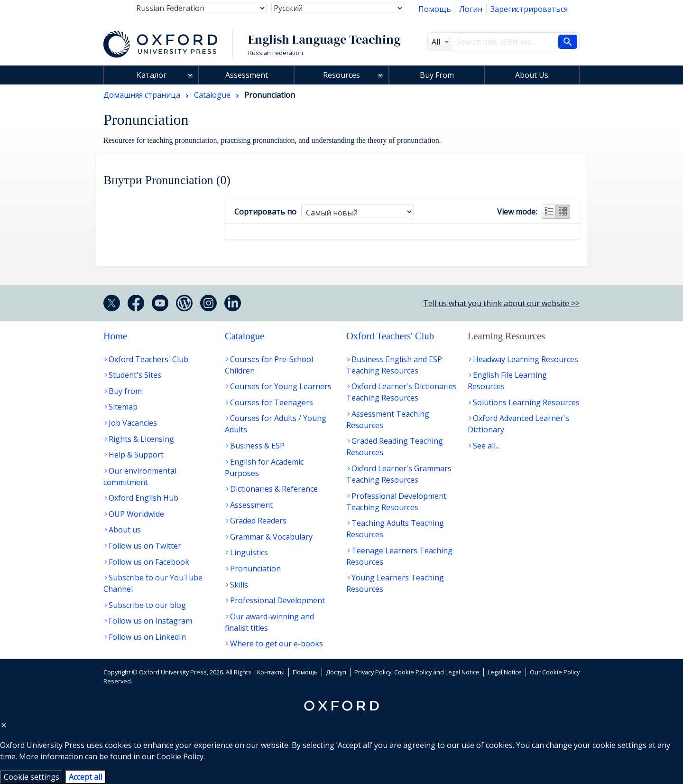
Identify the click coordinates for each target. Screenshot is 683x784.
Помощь (435, 9)
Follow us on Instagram (150, 621)
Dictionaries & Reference (274, 489)
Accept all (85, 777)
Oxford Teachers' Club (148, 359)
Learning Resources (506, 336)
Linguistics (249, 552)
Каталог (152, 75)
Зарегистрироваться (529, 9)
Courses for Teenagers (272, 402)
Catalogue (245, 336)
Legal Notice (505, 672)
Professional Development (277, 600)
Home (115, 336)
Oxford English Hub (143, 498)
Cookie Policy (180, 756)
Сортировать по (265, 212)
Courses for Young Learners (281, 386)
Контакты (271, 672)
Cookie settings (32, 777)
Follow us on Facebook (149, 562)
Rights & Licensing (141, 439)
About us (125, 530)
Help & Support (136, 455)
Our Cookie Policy (555, 672)
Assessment (247, 75)
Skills (239, 585)
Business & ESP (257, 446)
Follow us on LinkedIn (147, 637)
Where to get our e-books (277, 644)
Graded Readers (258, 521)
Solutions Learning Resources (526, 402)
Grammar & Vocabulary (271, 537)
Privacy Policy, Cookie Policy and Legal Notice (417, 672)
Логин (471, 9)
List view (549, 212)
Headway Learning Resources (526, 359)
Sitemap (123, 407)
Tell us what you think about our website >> (501, 303)
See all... (486, 446)
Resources (341, 75)
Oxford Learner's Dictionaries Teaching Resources (401, 392)
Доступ (336, 672)
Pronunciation (255, 569)
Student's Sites (135, 375)
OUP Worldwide (136, 514)
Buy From (437, 75)
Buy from (125, 391)
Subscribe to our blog (147, 605)
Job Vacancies (133, 423)
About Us (532, 75)
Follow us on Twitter (145, 546)
